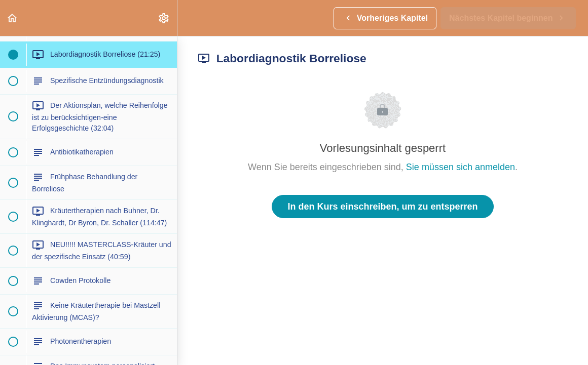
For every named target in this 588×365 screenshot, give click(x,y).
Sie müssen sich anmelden (461, 167)
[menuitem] (164, 18)
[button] (13, 18)
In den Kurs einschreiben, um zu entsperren (382, 207)
